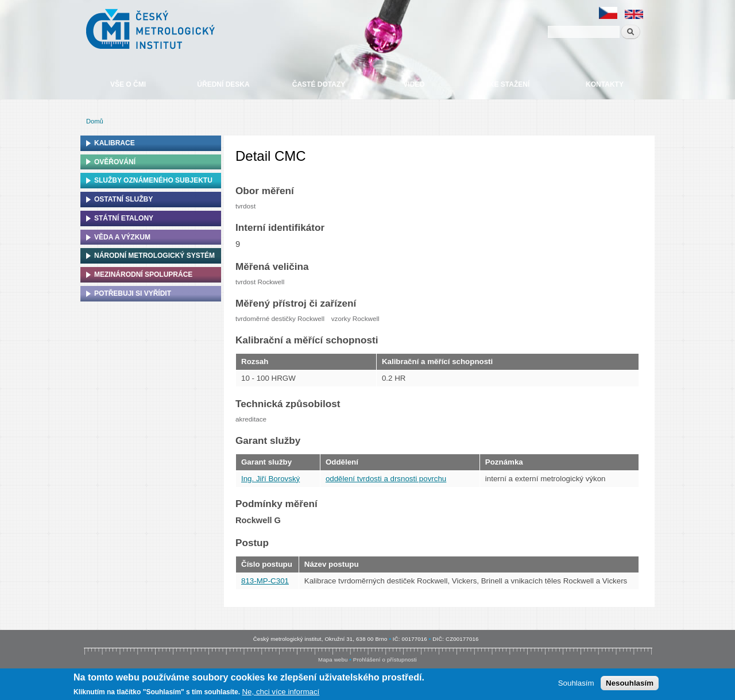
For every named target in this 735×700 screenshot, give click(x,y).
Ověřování (115, 162)
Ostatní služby (123, 199)
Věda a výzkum (122, 237)
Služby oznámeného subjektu (153, 180)
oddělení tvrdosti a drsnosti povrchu (386, 479)
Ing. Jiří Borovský (270, 479)
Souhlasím (576, 683)
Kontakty (605, 84)
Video (414, 84)
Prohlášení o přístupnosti (385, 660)
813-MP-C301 (265, 581)
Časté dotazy (319, 84)
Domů (95, 121)
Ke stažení (509, 84)
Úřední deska (223, 84)
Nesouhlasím (630, 683)
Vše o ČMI (128, 84)
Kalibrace (115, 143)
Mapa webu (333, 660)
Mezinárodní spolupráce (143, 274)
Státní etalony (124, 218)
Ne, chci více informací (281, 692)
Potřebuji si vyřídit (133, 293)
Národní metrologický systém (154, 256)
